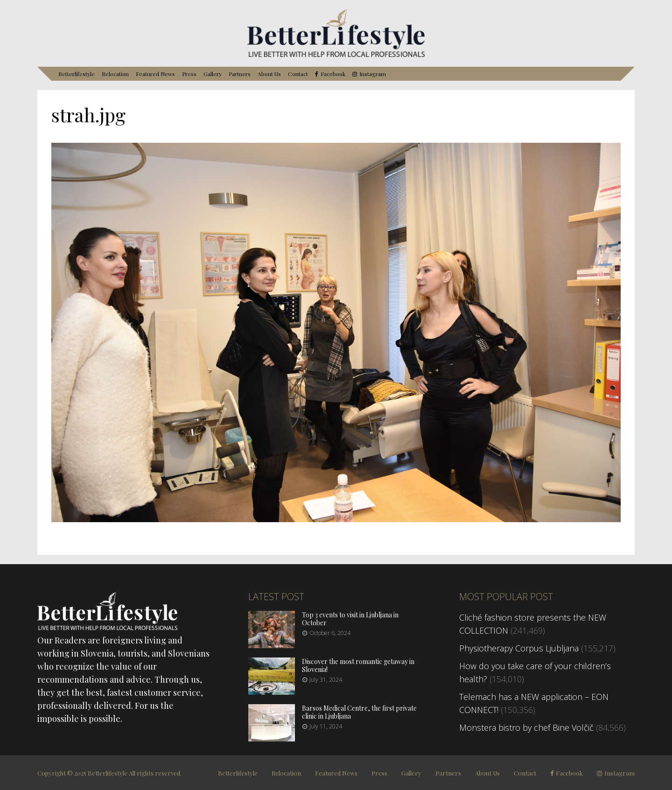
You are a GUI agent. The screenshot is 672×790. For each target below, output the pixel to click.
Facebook (333, 74)
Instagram (373, 74)
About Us (269, 74)
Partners (240, 74)
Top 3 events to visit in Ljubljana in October (350, 619)
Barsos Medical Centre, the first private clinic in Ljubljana (359, 712)
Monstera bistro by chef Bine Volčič (526, 727)
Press (189, 74)
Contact (298, 74)
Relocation (115, 74)
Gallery (213, 74)
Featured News (155, 74)
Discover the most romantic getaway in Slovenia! (358, 665)
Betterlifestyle (77, 74)
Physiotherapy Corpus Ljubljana (519, 648)
